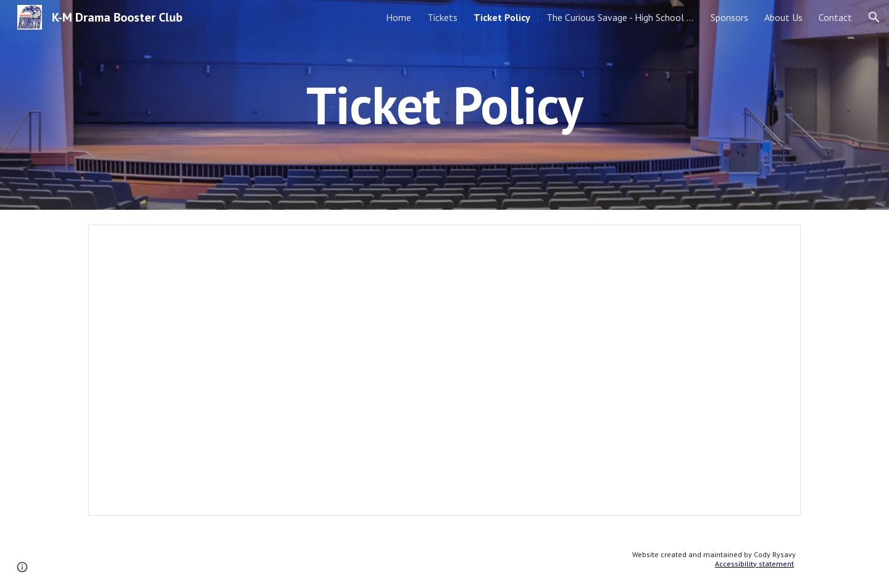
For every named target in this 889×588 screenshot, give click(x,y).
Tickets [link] (442, 17)
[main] (444, 105)
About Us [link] (783, 17)
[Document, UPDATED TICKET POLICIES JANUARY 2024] (444, 370)
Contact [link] (835, 17)
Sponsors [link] (729, 17)
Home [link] (399, 17)
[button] (874, 17)
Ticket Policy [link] (502, 17)
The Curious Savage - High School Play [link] (620, 17)
